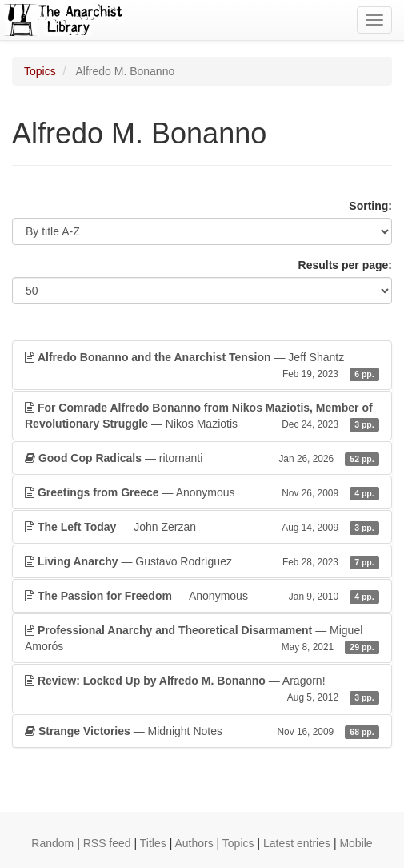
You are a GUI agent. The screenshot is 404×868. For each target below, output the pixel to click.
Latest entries (297, 843)
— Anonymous (202, 492)
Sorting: (370, 206)
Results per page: (345, 265)
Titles (153, 843)
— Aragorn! (202, 689)
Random (52, 843)
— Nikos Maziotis (202, 416)
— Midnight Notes (202, 731)
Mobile (356, 843)
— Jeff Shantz (202, 366)
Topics (40, 71)
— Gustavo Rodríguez (202, 561)
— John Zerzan (202, 527)
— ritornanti (202, 458)
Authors (194, 843)
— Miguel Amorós (202, 639)
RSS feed (107, 843)
